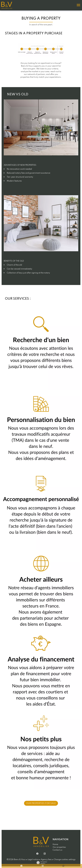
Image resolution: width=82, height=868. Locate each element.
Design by (41, 863)
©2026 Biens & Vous (16, 860)
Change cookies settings (65, 860)
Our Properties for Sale (41, 803)
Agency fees (46, 860)
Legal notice (33, 860)
